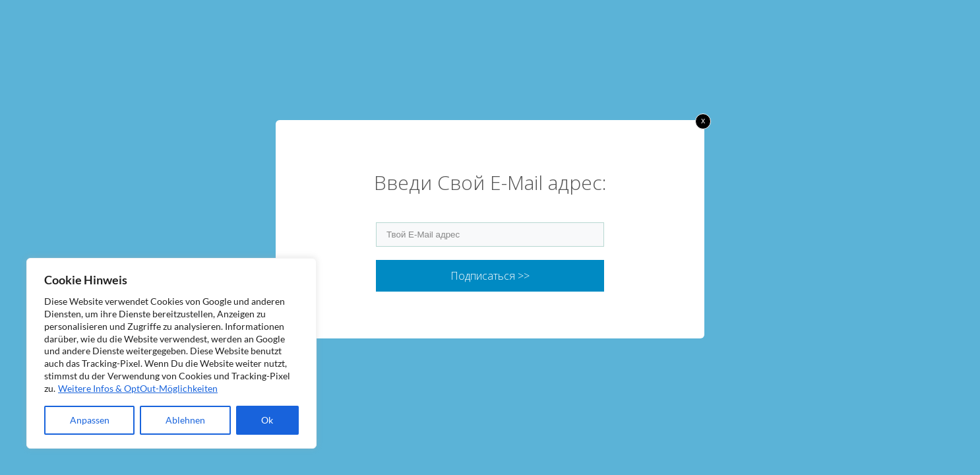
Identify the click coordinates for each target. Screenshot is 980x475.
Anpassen (90, 420)
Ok (267, 420)
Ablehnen (185, 420)
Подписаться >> (490, 276)
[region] (171, 353)
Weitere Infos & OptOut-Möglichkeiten (138, 388)
